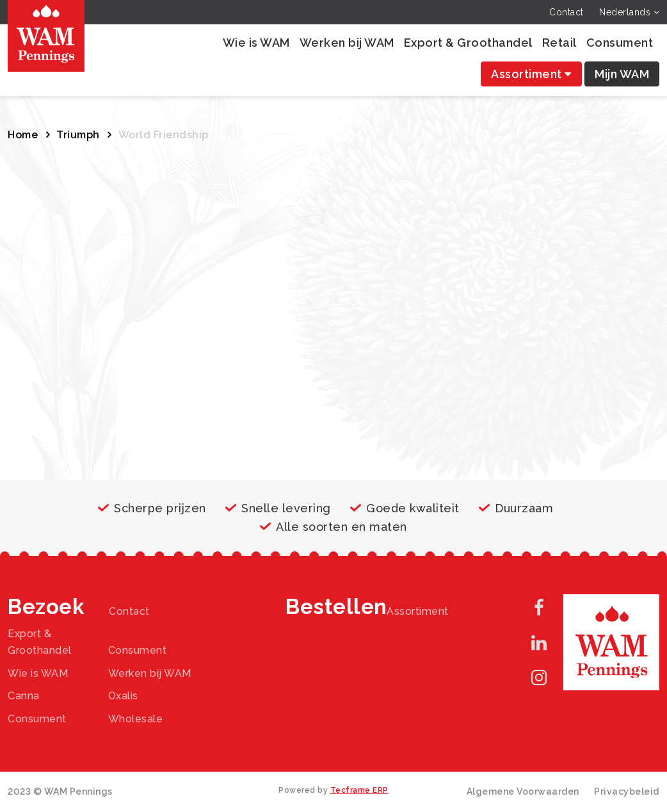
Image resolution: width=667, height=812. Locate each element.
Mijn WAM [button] (622, 74)
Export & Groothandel (468, 43)
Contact (567, 12)
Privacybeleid (627, 792)
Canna (24, 696)
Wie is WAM (256, 43)
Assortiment (531, 74)
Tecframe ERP (359, 790)
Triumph (78, 135)
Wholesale (136, 719)
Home (23, 135)
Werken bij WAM (347, 43)
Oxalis (123, 696)
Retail (559, 43)
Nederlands (629, 12)
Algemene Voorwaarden (523, 792)
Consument (620, 43)
